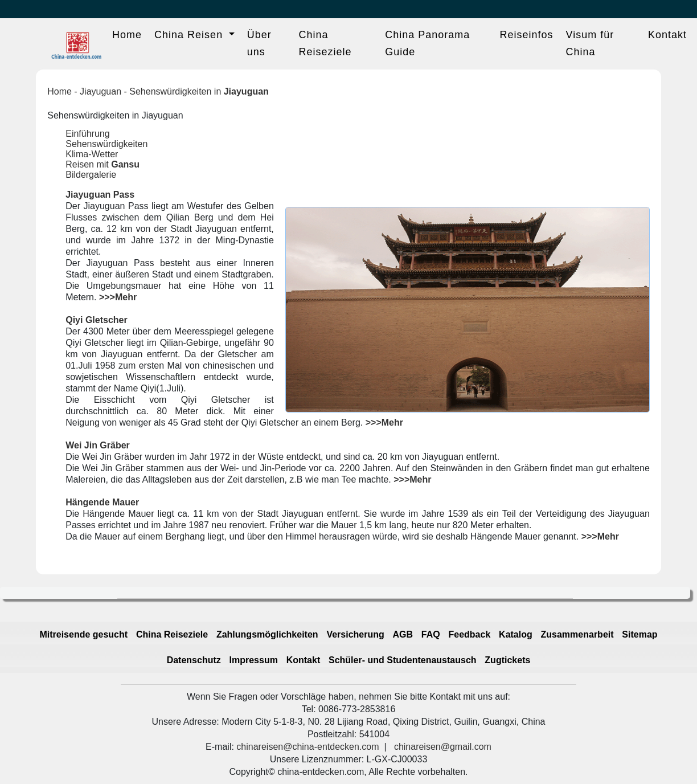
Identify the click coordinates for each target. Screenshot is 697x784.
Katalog (516, 634)
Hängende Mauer (102, 502)
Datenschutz (194, 660)
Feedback (470, 634)
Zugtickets (507, 660)
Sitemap (639, 634)
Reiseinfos (526, 35)
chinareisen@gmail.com (443, 747)
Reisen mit (102, 164)
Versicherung (355, 634)
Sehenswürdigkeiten (106, 144)
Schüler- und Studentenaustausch (403, 660)
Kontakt (667, 35)
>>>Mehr (118, 297)
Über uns (259, 43)
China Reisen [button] (190, 35)
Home (127, 35)
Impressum (254, 660)
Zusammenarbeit (577, 634)
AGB (403, 634)
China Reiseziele (325, 43)
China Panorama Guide (427, 43)
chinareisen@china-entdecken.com (307, 747)
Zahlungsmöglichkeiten (267, 634)
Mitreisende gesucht (83, 634)
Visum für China (590, 43)
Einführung (87, 134)
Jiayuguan (101, 91)
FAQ (431, 634)
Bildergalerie (91, 175)
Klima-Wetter (92, 154)
